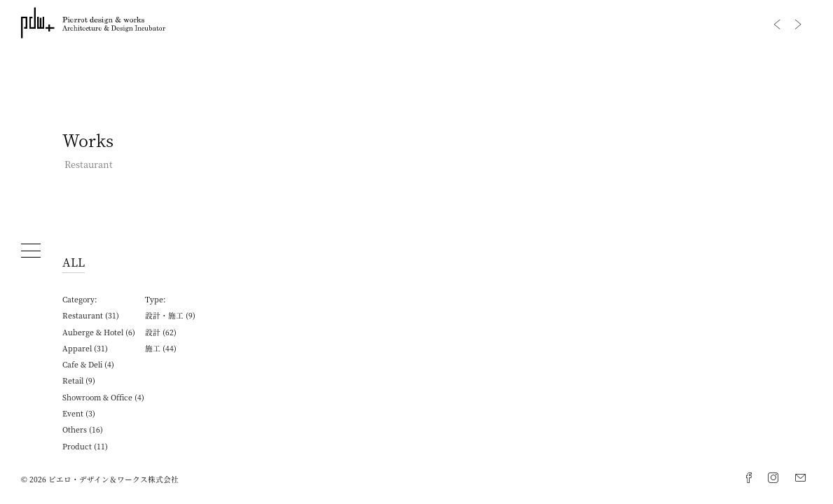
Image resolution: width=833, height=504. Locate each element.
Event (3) (79, 413)
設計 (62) (161, 332)
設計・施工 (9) (170, 315)
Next (798, 24)
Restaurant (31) (91, 315)
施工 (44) (161, 348)
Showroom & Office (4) (103, 397)
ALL (74, 262)
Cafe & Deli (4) (88, 364)
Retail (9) (79, 380)
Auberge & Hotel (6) (99, 332)
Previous (777, 24)
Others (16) (83, 429)
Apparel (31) (85, 348)
